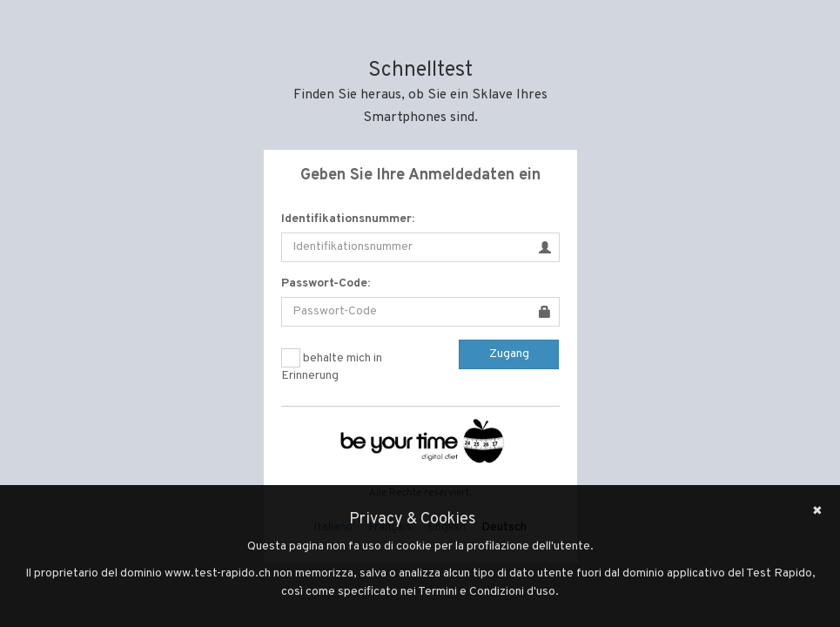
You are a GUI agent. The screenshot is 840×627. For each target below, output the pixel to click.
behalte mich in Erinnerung (332, 366)
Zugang (509, 354)
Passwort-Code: (326, 283)
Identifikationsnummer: (348, 219)
